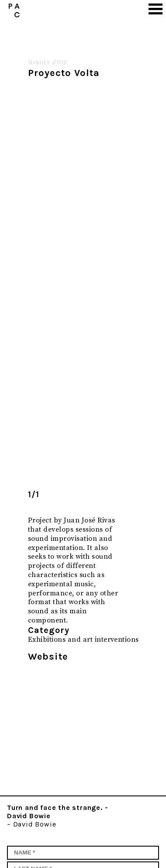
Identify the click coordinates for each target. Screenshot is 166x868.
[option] (78, 281)
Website (48, 657)
